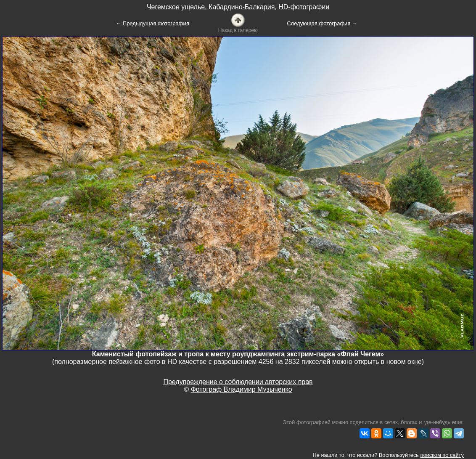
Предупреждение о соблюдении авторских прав (238, 382)
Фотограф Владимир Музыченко (242, 389)
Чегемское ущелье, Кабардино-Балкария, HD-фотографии (238, 7)
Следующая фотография (319, 23)
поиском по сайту (442, 455)
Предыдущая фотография (156, 23)
